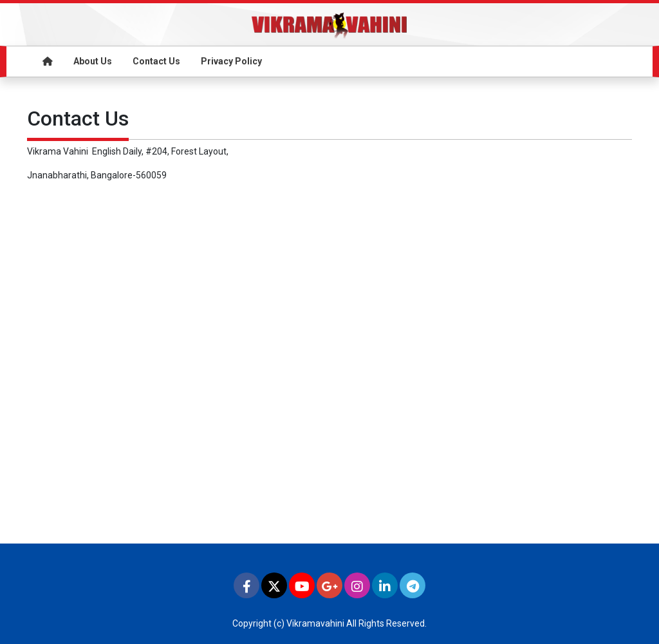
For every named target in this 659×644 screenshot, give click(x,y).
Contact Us (156, 61)
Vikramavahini (315, 623)
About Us (93, 61)
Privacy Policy (231, 61)
